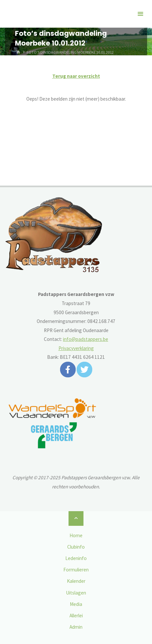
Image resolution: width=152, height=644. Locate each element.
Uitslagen (76, 593)
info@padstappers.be (86, 339)
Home (76, 535)
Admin (76, 627)
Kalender (76, 581)
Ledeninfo (76, 558)
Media (76, 604)
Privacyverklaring (76, 348)
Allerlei (76, 616)
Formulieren (76, 570)
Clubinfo (76, 547)
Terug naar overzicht (76, 76)
